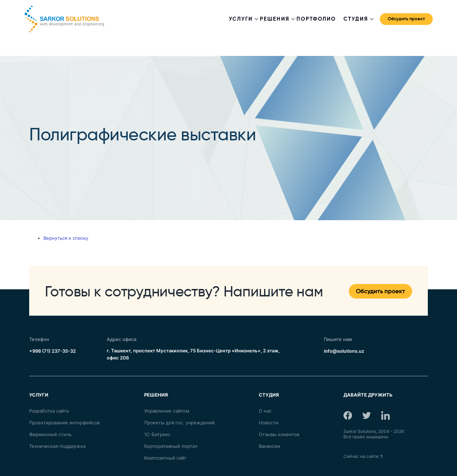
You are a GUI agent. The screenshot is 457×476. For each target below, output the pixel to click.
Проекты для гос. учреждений (179, 423)
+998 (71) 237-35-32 (52, 351)
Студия (356, 19)
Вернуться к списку (66, 238)
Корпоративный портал (171, 446)
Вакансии (269, 446)
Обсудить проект (406, 18)
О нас (265, 411)
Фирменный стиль (50, 434)
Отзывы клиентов (279, 434)
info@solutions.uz (344, 351)
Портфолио (316, 19)
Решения (275, 19)
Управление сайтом (167, 411)
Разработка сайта (49, 411)
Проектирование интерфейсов (64, 423)
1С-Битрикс (157, 434)
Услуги (241, 19)
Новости (269, 423)
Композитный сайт (165, 458)
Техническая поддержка (57, 446)
